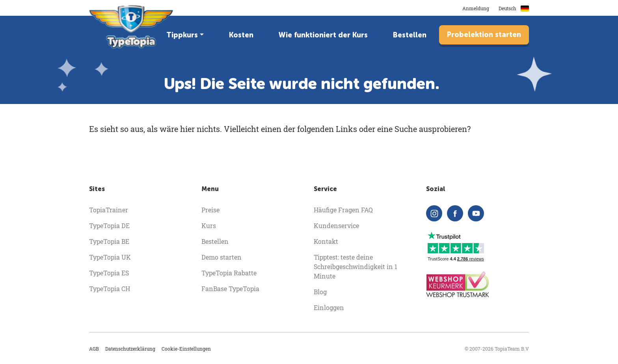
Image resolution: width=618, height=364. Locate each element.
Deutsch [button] (514, 8)
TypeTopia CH (110, 289)
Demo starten (222, 257)
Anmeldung (476, 8)
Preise (210, 210)
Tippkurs (182, 35)
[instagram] (434, 213)
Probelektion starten (484, 35)
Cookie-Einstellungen (186, 349)
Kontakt (326, 241)
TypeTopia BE (109, 241)
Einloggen (329, 307)
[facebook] (455, 213)
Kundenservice (336, 226)
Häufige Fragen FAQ (343, 210)
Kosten (241, 35)
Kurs (209, 226)
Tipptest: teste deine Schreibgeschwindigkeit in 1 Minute (356, 266)
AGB (94, 349)
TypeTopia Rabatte (229, 273)
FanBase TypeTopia (230, 289)
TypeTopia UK (110, 257)
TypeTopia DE (109, 226)
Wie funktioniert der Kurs (323, 35)
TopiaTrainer (109, 210)
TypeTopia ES (109, 273)
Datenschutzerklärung (130, 349)
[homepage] (132, 27)
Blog (320, 292)
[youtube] (476, 213)
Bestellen (410, 35)
